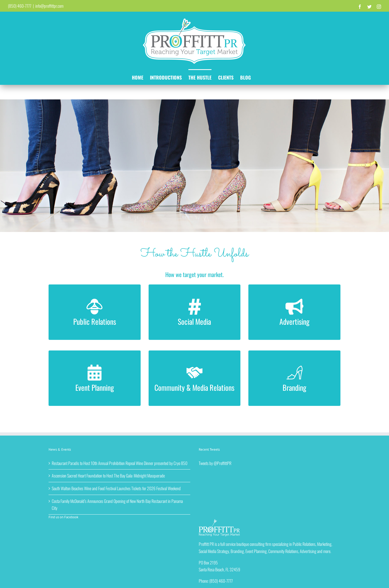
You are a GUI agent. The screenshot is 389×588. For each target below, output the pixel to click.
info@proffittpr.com (49, 6)
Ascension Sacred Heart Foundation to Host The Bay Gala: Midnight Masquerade (108, 476)
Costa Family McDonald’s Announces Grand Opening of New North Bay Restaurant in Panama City (117, 505)
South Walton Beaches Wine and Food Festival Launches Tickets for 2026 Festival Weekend (116, 488)
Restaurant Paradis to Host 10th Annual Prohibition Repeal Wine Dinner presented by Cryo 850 (120, 463)
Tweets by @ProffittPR (215, 463)
